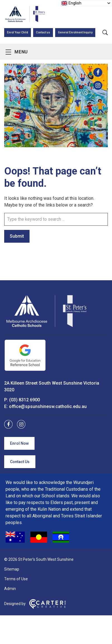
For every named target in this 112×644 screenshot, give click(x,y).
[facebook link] (98, 72)
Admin (10, 589)
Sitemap (12, 569)
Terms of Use (16, 579)
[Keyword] (56, 219)
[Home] (46, 327)
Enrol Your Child (18, 32)
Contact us (43, 32)
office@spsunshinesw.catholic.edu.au (48, 406)
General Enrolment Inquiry (75, 32)
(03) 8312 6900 (25, 400)
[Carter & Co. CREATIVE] (48, 608)
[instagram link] (98, 85)
